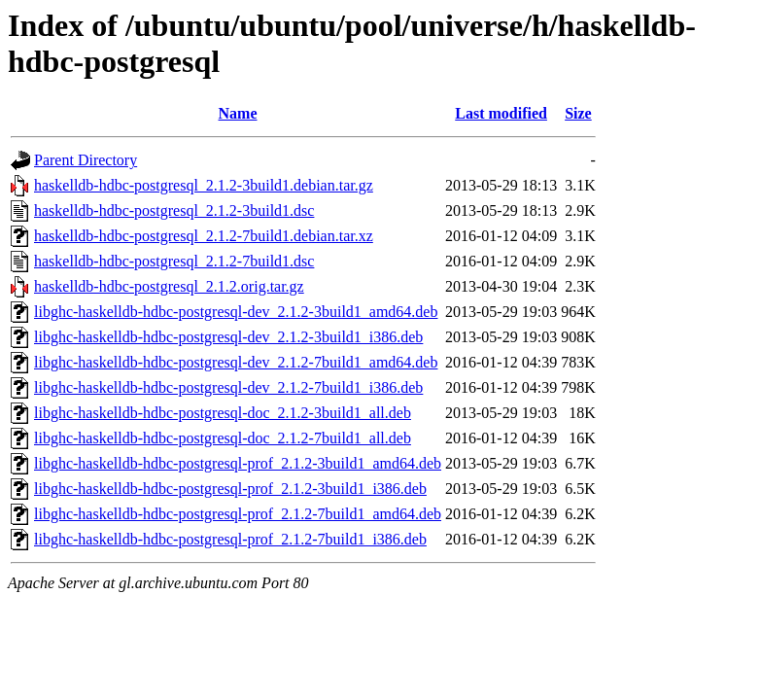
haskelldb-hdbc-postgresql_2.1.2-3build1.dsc (174, 210)
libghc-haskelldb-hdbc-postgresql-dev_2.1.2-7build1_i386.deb (228, 387)
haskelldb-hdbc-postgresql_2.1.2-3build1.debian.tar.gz (204, 185)
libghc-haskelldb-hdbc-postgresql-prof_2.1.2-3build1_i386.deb (230, 489)
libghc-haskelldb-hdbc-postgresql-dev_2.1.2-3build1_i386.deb (228, 337)
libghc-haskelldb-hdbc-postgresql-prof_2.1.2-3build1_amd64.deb (238, 463)
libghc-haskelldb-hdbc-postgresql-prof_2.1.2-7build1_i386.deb (230, 539)
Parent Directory (86, 160)
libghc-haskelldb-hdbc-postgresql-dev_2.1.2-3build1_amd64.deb (236, 312)
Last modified (501, 113)
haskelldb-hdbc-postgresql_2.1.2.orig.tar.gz (169, 286)
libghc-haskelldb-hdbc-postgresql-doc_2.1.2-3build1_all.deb (223, 413)
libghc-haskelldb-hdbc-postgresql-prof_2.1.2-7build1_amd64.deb (238, 514)
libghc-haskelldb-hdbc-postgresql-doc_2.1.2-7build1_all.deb (223, 438)
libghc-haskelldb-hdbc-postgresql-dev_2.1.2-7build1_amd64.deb (236, 362)
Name (238, 113)
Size (578, 113)
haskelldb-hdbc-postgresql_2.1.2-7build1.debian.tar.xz (204, 236)
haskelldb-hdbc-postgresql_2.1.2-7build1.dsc (174, 261)
